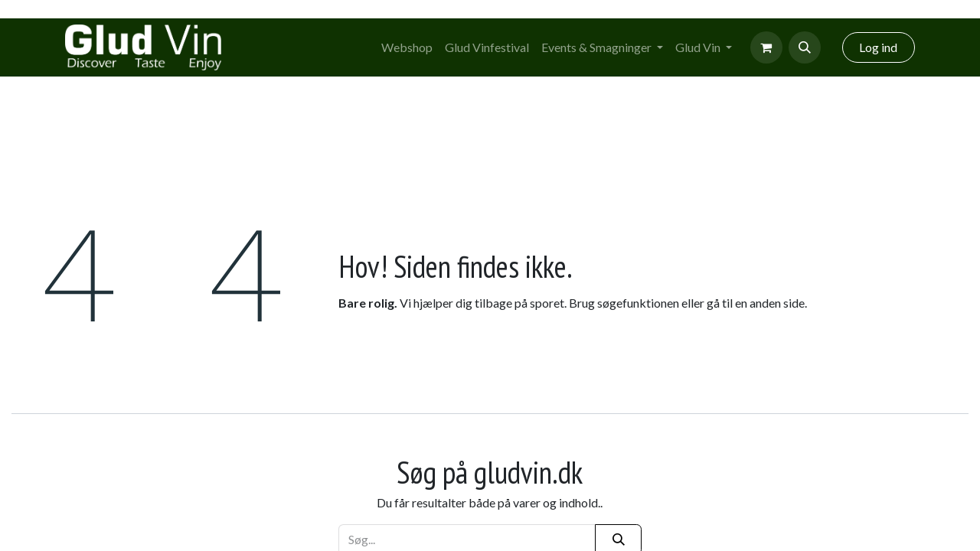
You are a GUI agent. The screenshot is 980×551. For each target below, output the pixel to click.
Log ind (878, 47)
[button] (805, 47)
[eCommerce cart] (766, 47)
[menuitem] (407, 47)
